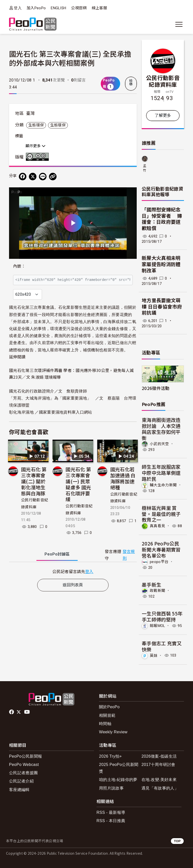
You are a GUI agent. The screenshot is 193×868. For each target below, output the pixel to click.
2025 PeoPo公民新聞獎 (119, 768)
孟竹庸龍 (145, 168)
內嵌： (19, 266)
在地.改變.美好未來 (159, 780)
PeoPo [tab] (57, 554)
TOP (177, 841)
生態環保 (36, 125)
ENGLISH (58, 8)
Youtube (27, 712)
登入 (18, 8)
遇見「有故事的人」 (160, 788)
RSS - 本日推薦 (111, 821)
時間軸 (105, 724)
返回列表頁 (73, 585)
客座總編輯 (19, 790)
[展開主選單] (179, 24)
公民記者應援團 (23, 773)
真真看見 (157, 526)
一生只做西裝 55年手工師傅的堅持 (162, 616)
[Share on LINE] (43, 177)
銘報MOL (157, 626)
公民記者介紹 (21, 781)
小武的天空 (159, 444)
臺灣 (31, 113)
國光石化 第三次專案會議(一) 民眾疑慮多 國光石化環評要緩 (78, 484)
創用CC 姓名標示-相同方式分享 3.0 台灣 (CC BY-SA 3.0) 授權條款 (38, 157)
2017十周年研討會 (158, 765)
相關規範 (107, 715)
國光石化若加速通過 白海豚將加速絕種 (123, 478)
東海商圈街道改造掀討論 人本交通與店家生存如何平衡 (161, 429)
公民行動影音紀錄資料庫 (163, 81)
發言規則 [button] (129, 555)
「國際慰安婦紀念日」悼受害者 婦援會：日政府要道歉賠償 (162, 219)
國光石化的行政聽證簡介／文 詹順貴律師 (48, 391)
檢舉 (131, 83)
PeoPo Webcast (24, 765)
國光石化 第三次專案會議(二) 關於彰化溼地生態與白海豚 (34, 481)
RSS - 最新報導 (111, 812)
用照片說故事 (111, 788)
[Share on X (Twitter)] (33, 177)
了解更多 (163, 115)
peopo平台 (159, 562)
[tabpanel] (73, 571)
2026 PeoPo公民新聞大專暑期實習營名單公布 (161, 549)
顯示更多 (36, 146)
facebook (12, 712)
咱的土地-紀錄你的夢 (118, 780)
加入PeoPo (36, 8)
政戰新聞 (157, 591)
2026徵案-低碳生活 (159, 756)
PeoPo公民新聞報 (26, 756)
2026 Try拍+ (110, 756)
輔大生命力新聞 (163, 485)
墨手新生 (151, 584)
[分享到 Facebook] (23, 177)
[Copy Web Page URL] (53, 177)
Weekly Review (113, 732)
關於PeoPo (109, 707)
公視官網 (79, 8)
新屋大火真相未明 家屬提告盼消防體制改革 (161, 264)
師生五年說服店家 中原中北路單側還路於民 (161, 473)
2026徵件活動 (156, 388)
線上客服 (99, 8)
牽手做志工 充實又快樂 (162, 646)
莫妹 (154, 655)
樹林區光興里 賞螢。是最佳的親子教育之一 (161, 514)
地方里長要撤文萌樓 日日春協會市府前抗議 (162, 307)
